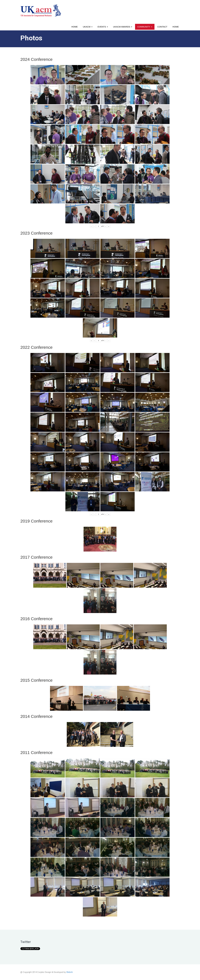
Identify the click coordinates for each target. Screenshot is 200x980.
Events (103, 27)
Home (75, 27)
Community (145, 27)
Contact (162, 27)
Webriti (69, 972)
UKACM (88, 27)
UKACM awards (123, 27)
